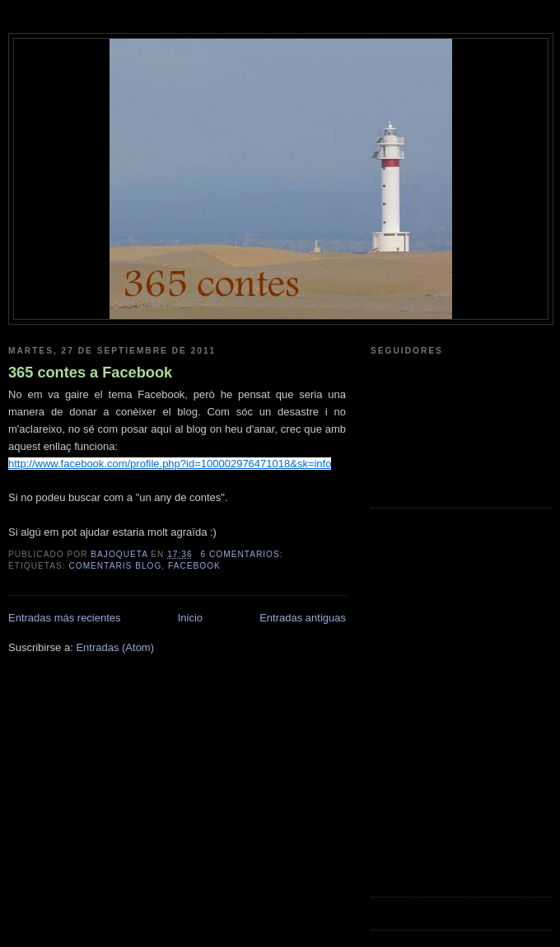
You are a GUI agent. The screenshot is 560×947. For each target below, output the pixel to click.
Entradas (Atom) (115, 647)
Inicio (190, 618)
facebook (194, 566)
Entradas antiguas (303, 618)
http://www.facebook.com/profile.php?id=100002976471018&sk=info (170, 464)
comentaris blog (115, 566)
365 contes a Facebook (90, 373)
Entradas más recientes (65, 618)
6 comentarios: (244, 554)
